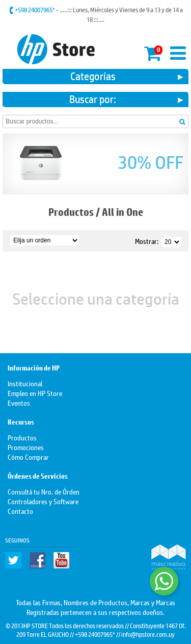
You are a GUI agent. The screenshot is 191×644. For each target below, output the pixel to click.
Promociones (26, 447)
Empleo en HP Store (35, 393)
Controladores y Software (43, 501)
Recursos (21, 422)
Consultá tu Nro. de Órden (44, 491)
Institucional (25, 383)
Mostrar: (147, 241)
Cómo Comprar (28, 456)
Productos (71, 212)
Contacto (20, 511)
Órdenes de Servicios (38, 476)
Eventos (19, 402)
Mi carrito (153, 52)
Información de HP (34, 368)
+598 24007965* (35, 10)
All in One (122, 212)
